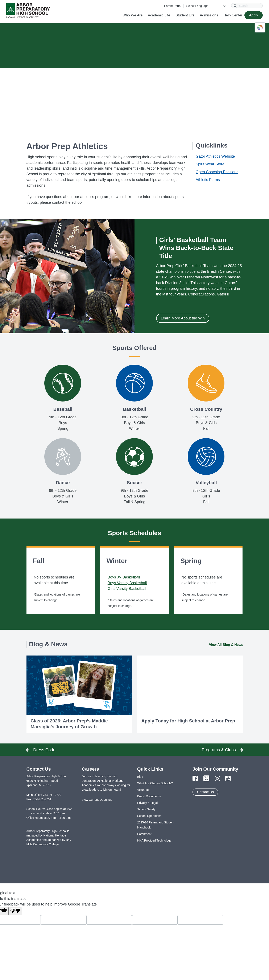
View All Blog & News (226, 645)
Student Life (185, 15)
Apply (254, 15)
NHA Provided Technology (154, 840)
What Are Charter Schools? (155, 783)
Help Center (233, 15)
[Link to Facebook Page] (195, 779)
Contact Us (205, 792)
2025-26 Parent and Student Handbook (156, 825)
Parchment (144, 834)
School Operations (149, 816)
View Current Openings (97, 800)
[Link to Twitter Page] (206, 779)
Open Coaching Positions (217, 172)
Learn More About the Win (183, 318)
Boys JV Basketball (124, 577)
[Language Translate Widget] (206, 6)
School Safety (146, 809)
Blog (140, 777)
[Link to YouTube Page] (228, 779)
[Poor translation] (15, 911)
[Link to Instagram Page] (218, 779)
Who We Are (133, 15)
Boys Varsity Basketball (127, 583)
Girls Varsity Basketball (127, 589)
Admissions (209, 15)
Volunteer (143, 790)
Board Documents (149, 796)
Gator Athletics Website (215, 156)
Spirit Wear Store (210, 164)
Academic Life (159, 15)
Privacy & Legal (147, 803)
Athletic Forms (208, 180)
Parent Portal (173, 6)
